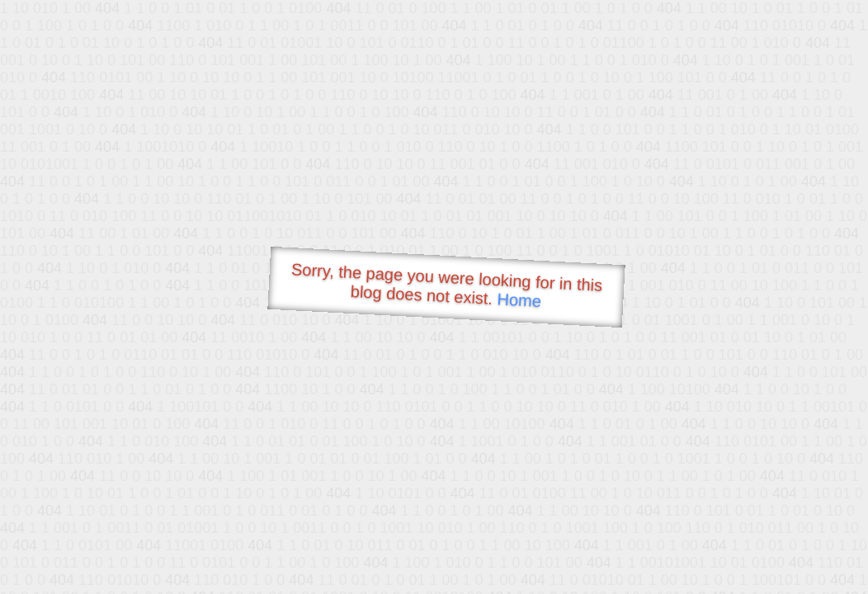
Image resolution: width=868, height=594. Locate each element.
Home (519, 300)
